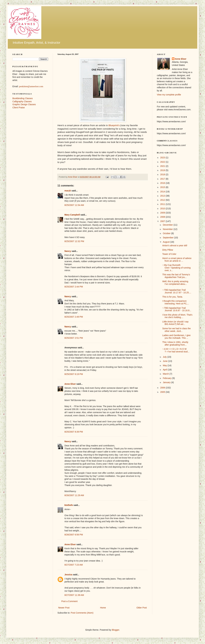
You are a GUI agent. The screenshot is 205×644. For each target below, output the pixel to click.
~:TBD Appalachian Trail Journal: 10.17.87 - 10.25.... (177, 291)
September (168, 238)
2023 (163, 158)
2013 (163, 196)
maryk (68, 191)
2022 (163, 162)
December (168, 225)
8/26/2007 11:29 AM (74, 495)
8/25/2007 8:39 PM (74, 432)
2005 (163, 392)
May (165, 365)
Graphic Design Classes (24, 104)
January (167, 382)
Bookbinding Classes (23, 98)
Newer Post (64, 608)
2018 (163, 174)
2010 (163, 209)
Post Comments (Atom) (82, 613)
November (168, 229)
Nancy (68, 251)
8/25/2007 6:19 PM (74, 374)
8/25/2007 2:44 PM (74, 287)
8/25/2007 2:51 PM (74, 338)
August (166, 242)
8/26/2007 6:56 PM (74, 535)
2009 (163, 213)
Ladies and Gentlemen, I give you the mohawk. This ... (176, 337)
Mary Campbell (72, 215)
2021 (163, 166)
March (166, 374)
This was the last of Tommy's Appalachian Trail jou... (176, 276)
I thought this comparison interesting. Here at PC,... (176, 302)
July (165, 357)
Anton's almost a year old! (175, 245)
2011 (163, 204)
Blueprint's (114, 125)
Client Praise (19, 108)
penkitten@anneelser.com (31, 86)
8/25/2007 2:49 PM (74, 317)
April (165, 370)
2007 (163, 221)
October (167, 233)
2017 (163, 179)
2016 (163, 183)
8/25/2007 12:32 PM (74, 241)
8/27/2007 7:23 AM (74, 565)
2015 (163, 187)
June (165, 361)
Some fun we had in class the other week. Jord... (177, 330)
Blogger (115, 630)
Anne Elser (70, 384)
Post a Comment (69, 601)
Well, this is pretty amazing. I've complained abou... (175, 283)
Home (103, 608)
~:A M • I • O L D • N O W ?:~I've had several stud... (176, 350)
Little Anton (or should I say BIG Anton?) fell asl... (175, 323)
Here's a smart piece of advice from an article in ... (177, 260)
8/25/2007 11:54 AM (74, 205)
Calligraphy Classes (22, 101)
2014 (163, 192)
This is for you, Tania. (173, 297)
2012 (163, 200)
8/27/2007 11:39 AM (74, 595)
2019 (163, 170)
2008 (163, 217)
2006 (163, 388)
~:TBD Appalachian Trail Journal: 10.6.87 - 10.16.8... (177, 309)
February (167, 378)
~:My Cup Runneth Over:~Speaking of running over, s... (176, 268)
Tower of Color (169, 254)
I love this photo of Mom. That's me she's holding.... (177, 316)
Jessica (68, 575)
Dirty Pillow (168, 250)
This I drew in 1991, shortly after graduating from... (175, 343)
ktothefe (69, 505)
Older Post (142, 608)
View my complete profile (169, 95)
